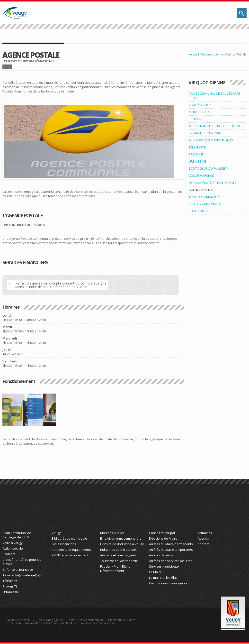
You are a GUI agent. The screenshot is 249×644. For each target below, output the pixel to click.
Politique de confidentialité (85, 620)
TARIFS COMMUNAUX (204, 197)
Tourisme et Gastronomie (119, 561)
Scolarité (9, 554)
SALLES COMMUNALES (205, 204)
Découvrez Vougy (75, 510)
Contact (203, 544)
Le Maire (155, 572)
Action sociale (13, 548)
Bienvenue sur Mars (122, 620)
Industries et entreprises (118, 550)
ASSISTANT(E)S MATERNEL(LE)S (211, 140)
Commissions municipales (168, 583)
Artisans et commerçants (118, 555)
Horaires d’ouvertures (100, 623)
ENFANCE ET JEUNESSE (205, 133)
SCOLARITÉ (197, 119)
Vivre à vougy (13, 543)
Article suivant (10, 67)
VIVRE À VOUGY (200, 105)
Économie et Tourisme (123, 510)
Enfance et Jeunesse (18, 570)
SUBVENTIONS (199, 211)
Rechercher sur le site (242, 13)
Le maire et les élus (163, 578)
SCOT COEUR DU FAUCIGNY (208, 168)
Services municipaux (164, 566)
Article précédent (5, 67)
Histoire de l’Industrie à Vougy (122, 544)
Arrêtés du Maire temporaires (171, 550)
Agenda (203, 538)
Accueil (194, 54)
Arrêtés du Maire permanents (171, 544)
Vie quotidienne (212, 54)
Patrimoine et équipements (72, 550)
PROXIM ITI (196, 154)
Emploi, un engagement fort (120, 538)
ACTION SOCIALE (201, 112)
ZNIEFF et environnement (70, 555)
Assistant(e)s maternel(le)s (22, 575)
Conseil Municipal (162, 533)
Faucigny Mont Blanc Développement (115, 569)
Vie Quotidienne (26, 510)
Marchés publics (112, 533)
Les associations (64, 544)
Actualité (221, 510)
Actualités (205, 533)
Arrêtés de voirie (161, 555)
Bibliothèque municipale (69, 538)
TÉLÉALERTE (197, 147)
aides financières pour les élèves (22, 562)
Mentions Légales (51, 620)
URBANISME (197, 161)
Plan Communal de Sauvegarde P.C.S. (17, 535)
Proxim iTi (10, 586)
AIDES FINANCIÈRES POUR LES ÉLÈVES (216, 126)
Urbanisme (11, 592)
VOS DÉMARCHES (201, 175)
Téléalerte (10, 581)
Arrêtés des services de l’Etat (170, 561)
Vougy (56, 533)
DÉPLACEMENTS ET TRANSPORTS (213, 183)
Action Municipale (172, 510)
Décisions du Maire (163, 538)
